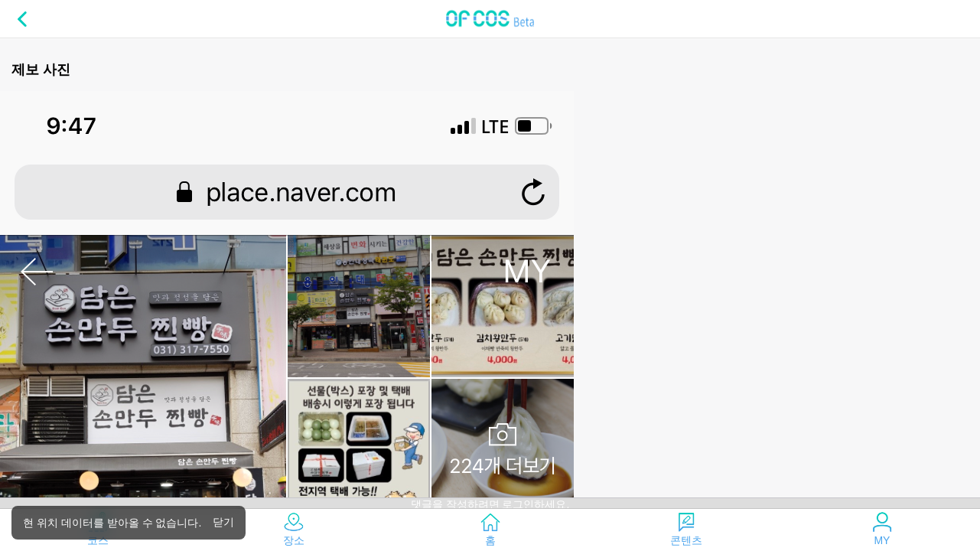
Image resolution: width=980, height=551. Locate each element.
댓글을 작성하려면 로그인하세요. (490, 504)
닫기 (223, 522)
